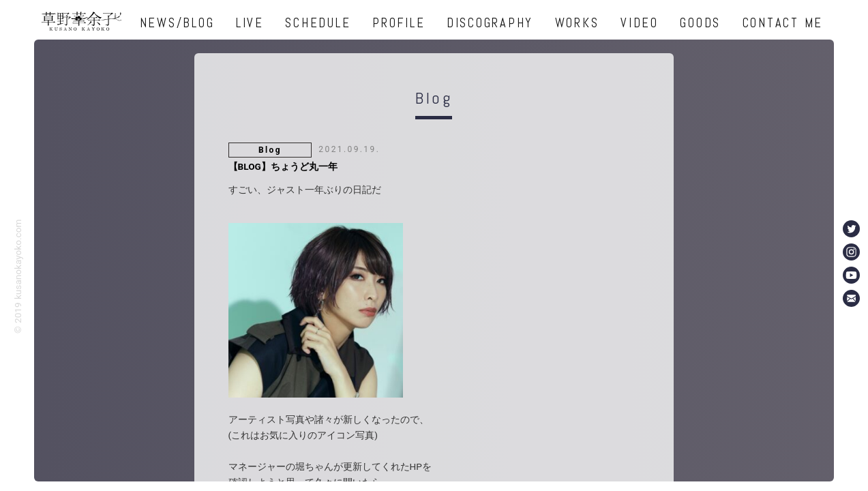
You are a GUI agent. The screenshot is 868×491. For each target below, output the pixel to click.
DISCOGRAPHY (490, 23)
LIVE (250, 23)
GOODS (700, 23)
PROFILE (399, 23)
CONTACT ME (783, 23)
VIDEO (640, 23)
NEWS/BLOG (177, 23)
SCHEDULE (318, 23)
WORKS (577, 23)
